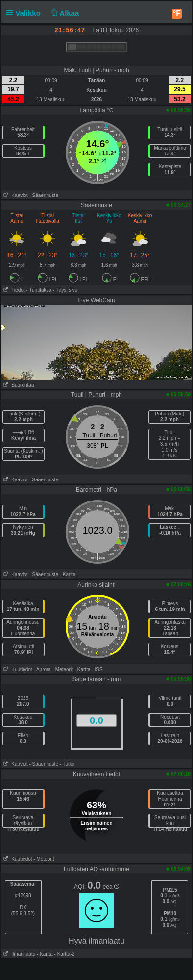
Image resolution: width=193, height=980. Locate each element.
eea (111, 887)
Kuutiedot (17, 669)
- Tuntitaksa (39, 290)
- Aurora (42, 669)
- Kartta (68, 575)
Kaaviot (15, 195)
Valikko (25, 13)
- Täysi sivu (65, 290)
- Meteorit (63, 669)
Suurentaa (18, 385)
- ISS (97, 669)
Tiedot (13, 290)
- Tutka (67, 764)
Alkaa (64, 13)
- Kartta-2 (64, 954)
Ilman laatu (18, 954)
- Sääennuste (44, 195)
